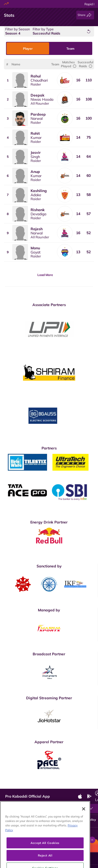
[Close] (84, 822)
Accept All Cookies (45, 856)
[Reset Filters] (89, 31)
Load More (45, 275)
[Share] (85, 15)
